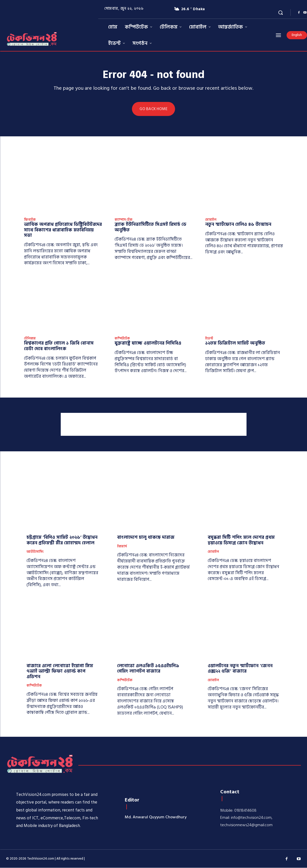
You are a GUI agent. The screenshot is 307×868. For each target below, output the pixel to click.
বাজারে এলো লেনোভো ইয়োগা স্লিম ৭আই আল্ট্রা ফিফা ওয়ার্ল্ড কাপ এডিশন (60, 671)
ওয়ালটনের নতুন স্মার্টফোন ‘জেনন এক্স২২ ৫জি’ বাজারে (240, 669)
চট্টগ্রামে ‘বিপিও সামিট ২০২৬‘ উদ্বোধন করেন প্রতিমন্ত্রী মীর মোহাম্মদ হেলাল (62, 540)
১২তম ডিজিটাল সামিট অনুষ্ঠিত (235, 343)
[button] (280, 12)
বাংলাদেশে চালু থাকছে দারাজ (146, 538)
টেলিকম (30, 339)
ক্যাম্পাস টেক (124, 220)
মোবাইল (211, 220)
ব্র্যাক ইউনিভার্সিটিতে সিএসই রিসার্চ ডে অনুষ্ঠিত (150, 227)
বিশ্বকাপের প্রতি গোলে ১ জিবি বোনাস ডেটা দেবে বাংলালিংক (59, 346)
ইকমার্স (122, 547)
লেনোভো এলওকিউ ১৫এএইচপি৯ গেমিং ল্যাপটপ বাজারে (148, 669)
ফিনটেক (30, 220)
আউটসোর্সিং (35, 552)
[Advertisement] (154, 424)
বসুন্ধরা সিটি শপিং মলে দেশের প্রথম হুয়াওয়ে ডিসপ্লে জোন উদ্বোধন (241, 540)
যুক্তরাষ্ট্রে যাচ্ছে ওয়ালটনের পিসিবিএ (148, 343)
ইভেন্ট (209, 339)
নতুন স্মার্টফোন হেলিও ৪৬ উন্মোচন (238, 225)
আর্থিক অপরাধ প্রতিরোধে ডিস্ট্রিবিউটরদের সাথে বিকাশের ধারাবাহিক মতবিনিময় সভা (63, 230)
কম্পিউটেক (122, 339)
